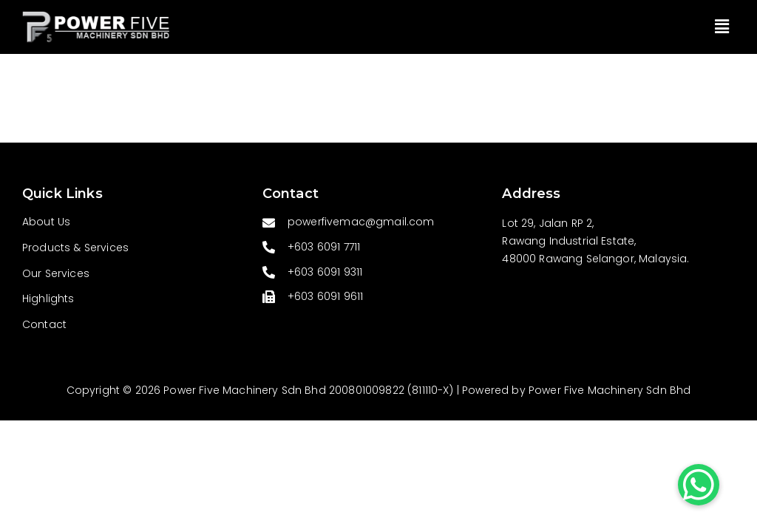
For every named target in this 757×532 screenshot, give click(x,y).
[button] (722, 27)
